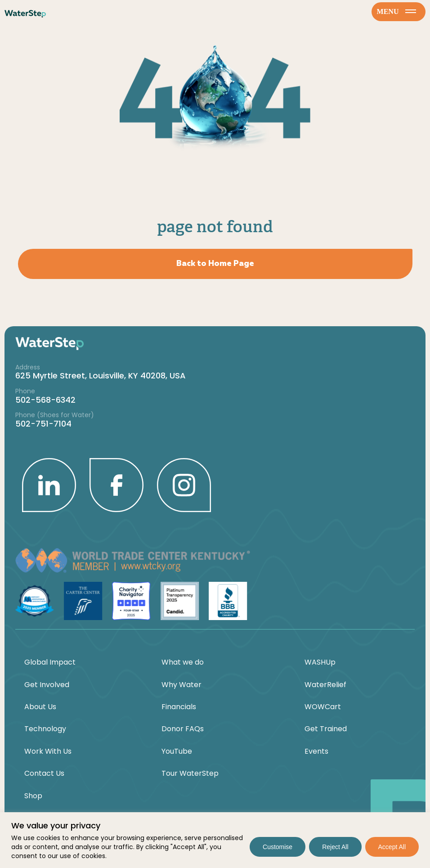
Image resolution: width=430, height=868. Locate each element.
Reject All (335, 847)
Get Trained (326, 729)
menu (397, 11)
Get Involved (47, 685)
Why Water (181, 685)
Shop (33, 796)
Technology (45, 729)
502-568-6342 (45, 400)
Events (316, 751)
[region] (215, 840)
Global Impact (50, 662)
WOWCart (323, 707)
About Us (40, 707)
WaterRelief (325, 685)
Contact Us (44, 774)
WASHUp (320, 662)
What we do (183, 662)
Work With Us (48, 751)
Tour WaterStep (190, 774)
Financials (179, 707)
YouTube (177, 751)
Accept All (392, 847)
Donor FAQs (183, 729)
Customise (278, 847)
